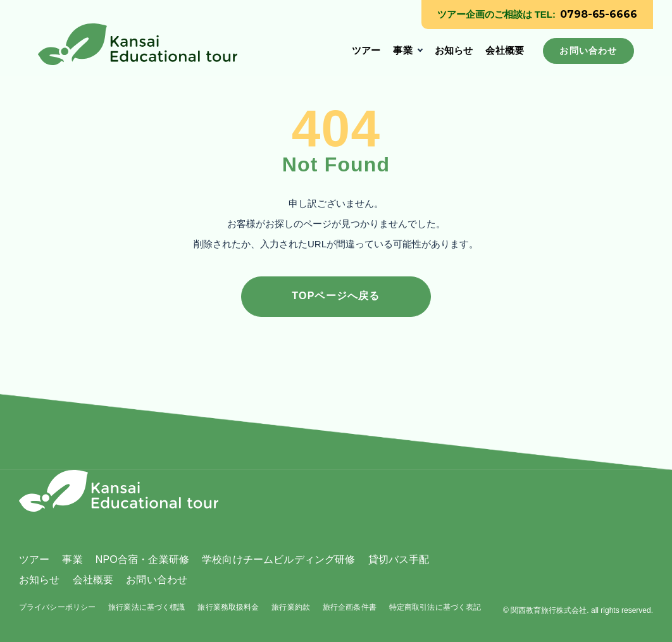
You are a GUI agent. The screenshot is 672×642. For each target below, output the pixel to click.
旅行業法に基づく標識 (146, 607)
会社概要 (505, 50)
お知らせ (454, 50)
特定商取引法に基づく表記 (435, 607)
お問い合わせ (157, 580)
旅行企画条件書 (350, 607)
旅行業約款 (291, 607)
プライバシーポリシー (57, 607)
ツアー (366, 50)
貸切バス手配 (399, 559)
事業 (402, 50)
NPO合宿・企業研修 (142, 559)
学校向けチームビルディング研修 (278, 559)
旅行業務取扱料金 (228, 607)
